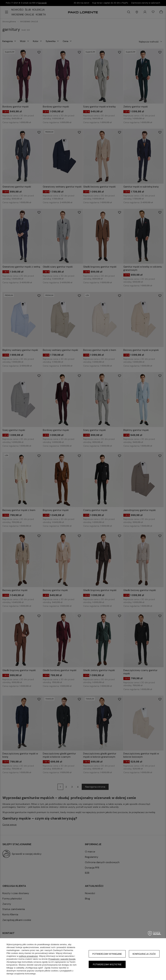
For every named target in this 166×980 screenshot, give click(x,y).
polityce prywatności (28, 956)
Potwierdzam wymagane (107, 954)
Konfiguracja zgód (144, 954)
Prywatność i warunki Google (62, 959)
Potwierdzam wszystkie (107, 964)
